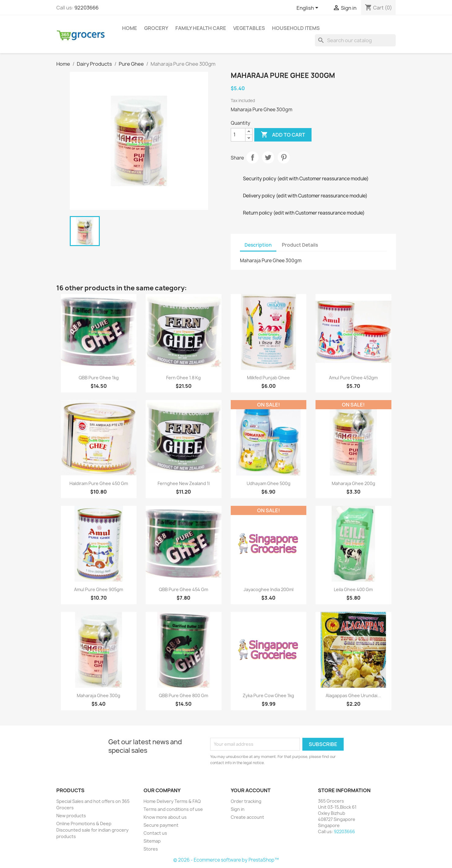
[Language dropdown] (308, 8)
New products (71, 816)
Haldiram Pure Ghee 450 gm (99, 483)
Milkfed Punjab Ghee (268, 378)
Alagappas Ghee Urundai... (353, 695)
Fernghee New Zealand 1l (184, 483)
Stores (151, 849)
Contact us (155, 833)
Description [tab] (258, 245)
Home (130, 28)
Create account (247, 817)
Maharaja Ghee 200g (353, 483)
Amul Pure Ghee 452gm (353, 378)
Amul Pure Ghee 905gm (99, 589)
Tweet (268, 157)
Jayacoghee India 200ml (269, 589)
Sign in (238, 809)
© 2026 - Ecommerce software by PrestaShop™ (226, 860)
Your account (251, 790)
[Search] (355, 40)
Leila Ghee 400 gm (353, 589)
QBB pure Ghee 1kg (99, 378)
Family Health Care (201, 28)
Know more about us (165, 817)
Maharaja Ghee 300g (99, 695)
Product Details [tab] (300, 245)
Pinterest (284, 157)
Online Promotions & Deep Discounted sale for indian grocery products (92, 830)
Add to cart (283, 135)
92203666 (86, 8)
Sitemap (152, 841)
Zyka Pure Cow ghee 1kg (268, 695)
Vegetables (249, 28)
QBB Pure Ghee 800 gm (183, 695)
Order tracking (246, 801)
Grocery (156, 28)
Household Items (296, 28)
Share (252, 157)
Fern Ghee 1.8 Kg (183, 378)
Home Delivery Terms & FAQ (172, 801)
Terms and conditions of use (173, 809)
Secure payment (161, 825)
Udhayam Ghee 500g (269, 483)
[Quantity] (238, 135)
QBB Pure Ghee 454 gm (183, 589)
